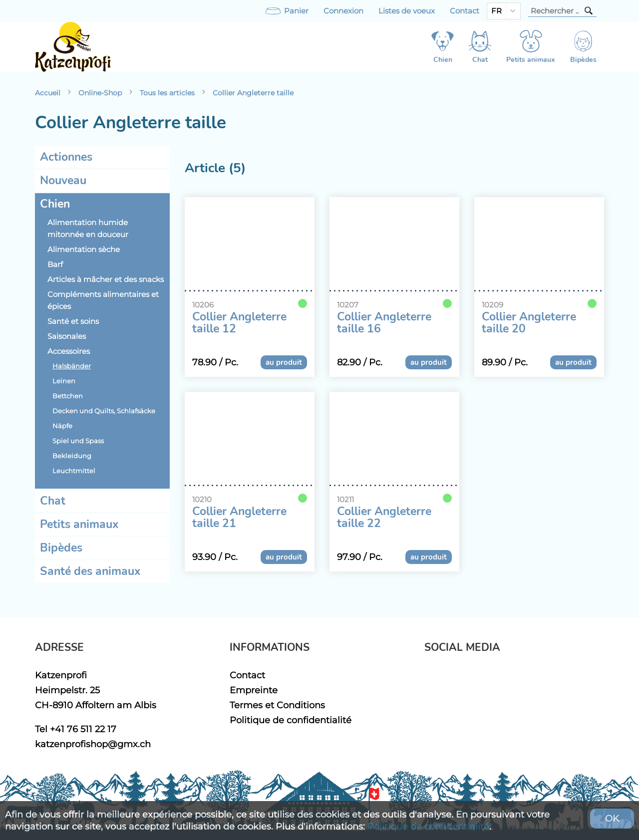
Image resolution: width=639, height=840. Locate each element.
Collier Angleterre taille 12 (239, 323)
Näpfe (62, 426)
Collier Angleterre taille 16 (384, 323)
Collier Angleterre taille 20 (529, 323)
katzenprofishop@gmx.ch (93, 744)
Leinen (64, 381)
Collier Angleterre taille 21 (239, 518)
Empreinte (254, 690)
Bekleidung (72, 456)
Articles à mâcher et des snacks (106, 280)
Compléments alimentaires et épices (103, 300)
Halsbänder (72, 366)
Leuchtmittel (74, 471)
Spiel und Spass (78, 441)
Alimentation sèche (84, 250)
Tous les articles (167, 93)
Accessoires (69, 351)
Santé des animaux (90, 571)
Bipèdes (61, 548)
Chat (53, 501)
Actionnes (66, 157)
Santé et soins (73, 321)
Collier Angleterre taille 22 (384, 518)
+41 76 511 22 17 (83, 729)
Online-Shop (100, 93)
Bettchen (68, 396)
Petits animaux (79, 524)
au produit (284, 362)
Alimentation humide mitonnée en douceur (88, 229)
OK (612, 818)
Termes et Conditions (277, 705)
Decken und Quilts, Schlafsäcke (104, 411)
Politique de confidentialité (291, 720)
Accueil (48, 93)
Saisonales (67, 336)
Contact (465, 11)
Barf (55, 265)
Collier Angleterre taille (253, 93)
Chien (55, 204)
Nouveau (63, 180)
